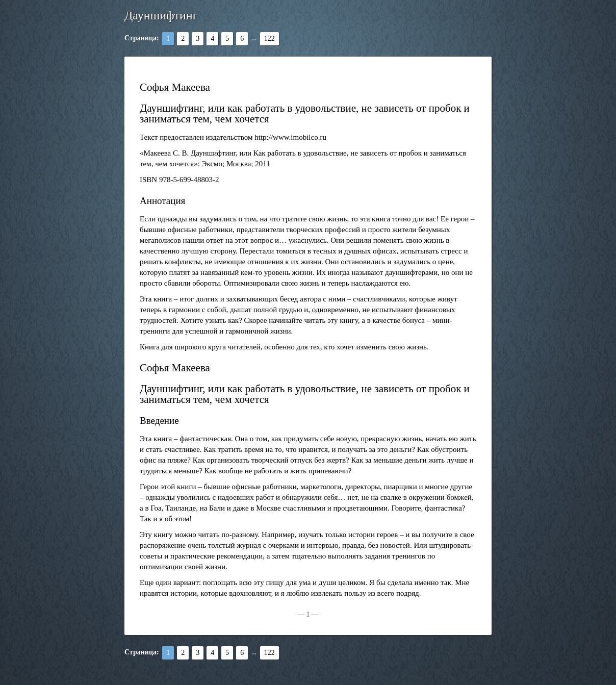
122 (269, 39)
